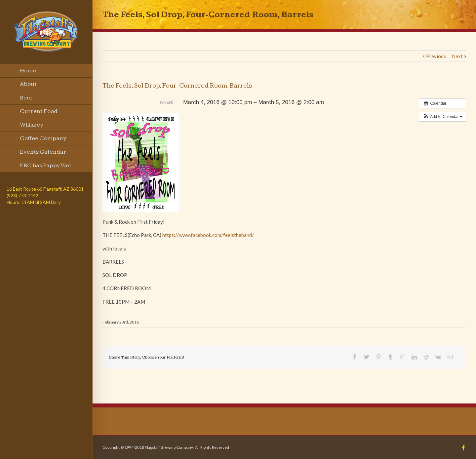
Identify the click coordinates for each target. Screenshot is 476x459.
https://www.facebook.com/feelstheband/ (208, 235)
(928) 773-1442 (22, 195)
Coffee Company (43, 138)
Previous (436, 56)
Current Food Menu (39, 113)
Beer (26, 98)
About (28, 84)
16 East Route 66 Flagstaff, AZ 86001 (45, 189)
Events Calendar (43, 152)
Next (457, 56)
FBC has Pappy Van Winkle (45, 167)
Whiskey (32, 125)
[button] (442, 117)
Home (28, 71)
